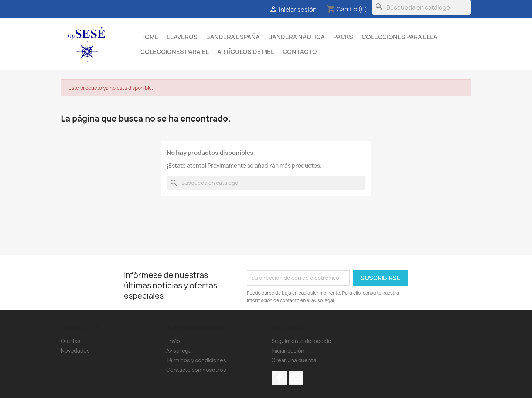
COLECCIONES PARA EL (175, 52)
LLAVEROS (182, 37)
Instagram (296, 378)
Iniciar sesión (288, 351)
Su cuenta (289, 328)
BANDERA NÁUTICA (296, 37)
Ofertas (71, 341)
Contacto (300, 52)
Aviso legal (179, 351)
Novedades (75, 351)
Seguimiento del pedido (301, 341)
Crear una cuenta (294, 360)
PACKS (343, 37)
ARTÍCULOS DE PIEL (246, 52)
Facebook (280, 378)
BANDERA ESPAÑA (233, 37)
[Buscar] (421, 7)
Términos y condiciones (196, 360)
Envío (173, 341)
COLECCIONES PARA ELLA (400, 37)
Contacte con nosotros (196, 370)
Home (149, 37)
